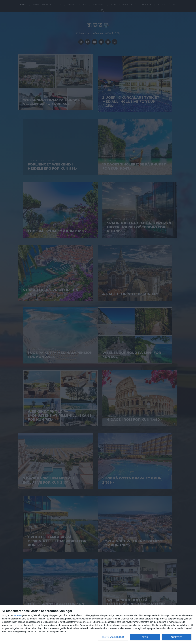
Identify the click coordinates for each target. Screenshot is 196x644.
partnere (18, 615)
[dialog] (98, 624)
